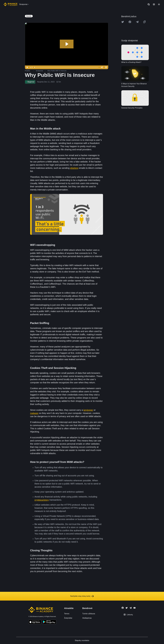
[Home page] (10, 4)
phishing (74, 168)
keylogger (88, 410)
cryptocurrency (42, 500)
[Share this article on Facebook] (130, 22)
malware (34, 413)
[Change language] (154, 4)
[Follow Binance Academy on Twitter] (127, 608)
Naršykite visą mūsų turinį (82, 596)
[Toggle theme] (159, 4)
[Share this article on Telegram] (137, 22)
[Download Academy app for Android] (49, 622)
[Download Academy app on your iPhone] (35, 622)
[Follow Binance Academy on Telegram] (131, 608)
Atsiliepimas (87, 618)
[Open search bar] (148, 4)
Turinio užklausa (89, 614)
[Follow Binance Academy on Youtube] (134, 608)
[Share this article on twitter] (123, 22)
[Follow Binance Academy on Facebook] (123, 608)
